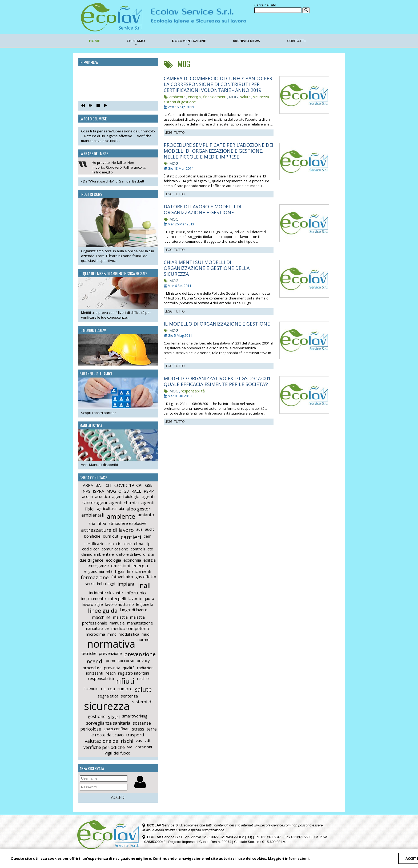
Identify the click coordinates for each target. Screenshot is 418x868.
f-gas (120, 571)
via (130, 747)
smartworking (135, 716)
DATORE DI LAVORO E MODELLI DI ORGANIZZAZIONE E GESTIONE (202, 209)
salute (143, 689)
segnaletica (108, 696)
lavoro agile (92, 604)
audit (150, 529)
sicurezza (107, 706)
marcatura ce (97, 628)
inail (144, 585)
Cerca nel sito (265, 5)
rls (103, 688)
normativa (111, 644)
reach (111, 673)
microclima (95, 634)
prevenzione (110, 653)
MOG (111, 491)
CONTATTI (296, 41)
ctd (150, 549)
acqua (87, 496)
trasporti (135, 735)
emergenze (98, 565)
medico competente (131, 628)
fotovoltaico (122, 577)
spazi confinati (116, 729)
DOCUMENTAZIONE (189, 42)
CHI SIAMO (136, 42)
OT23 (124, 491)
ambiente (121, 516)
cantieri (131, 537)
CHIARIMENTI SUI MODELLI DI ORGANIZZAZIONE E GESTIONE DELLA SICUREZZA (207, 268)
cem (148, 536)
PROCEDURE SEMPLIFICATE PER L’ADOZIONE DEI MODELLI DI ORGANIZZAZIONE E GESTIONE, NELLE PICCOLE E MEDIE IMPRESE (218, 151)
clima (139, 543)
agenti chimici (124, 503)
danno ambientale (98, 554)
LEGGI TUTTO (175, 133)
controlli (138, 549)
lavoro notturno (120, 604)
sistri (114, 717)
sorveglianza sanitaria (108, 723)
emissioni (121, 566)
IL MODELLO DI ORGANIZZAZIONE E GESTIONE (217, 324)
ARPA (88, 485)
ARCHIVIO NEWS (246, 41)
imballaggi (106, 583)
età (109, 571)
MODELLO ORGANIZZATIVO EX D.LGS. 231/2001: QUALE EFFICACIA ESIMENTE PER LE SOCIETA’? (218, 381)
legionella (145, 604)
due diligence (91, 560)
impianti (127, 584)
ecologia (113, 560)
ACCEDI (118, 797)
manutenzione (140, 623)
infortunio (136, 593)
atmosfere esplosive (128, 523)
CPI (139, 485)
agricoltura (107, 508)
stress (138, 729)
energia (140, 566)
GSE (149, 485)
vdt (148, 740)
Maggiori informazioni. (289, 858)
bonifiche (92, 536)
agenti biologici (126, 496)
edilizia (150, 560)
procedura (92, 668)
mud (146, 634)
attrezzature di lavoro (107, 530)
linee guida (103, 611)
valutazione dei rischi (109, 741)
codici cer (91, 549)
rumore (125, 689)
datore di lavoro (131, 554)
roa (111, 689)
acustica (103, 496)
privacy (143, 660)
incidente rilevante (106, 593)
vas (139, 740)
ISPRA (98, 491)
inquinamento (94, 598)
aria (92, 523)
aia (121, 508)
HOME (94, 41)
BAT (99, 485)
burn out (111, 536)
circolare (124, 543)
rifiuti (125, 681)
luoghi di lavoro (134, 610)
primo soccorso (120, 660)
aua (139, 529)
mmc (112, 634)
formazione (95, 577)
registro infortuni (134, 673)
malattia (120, 617)
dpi (151, 554)
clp (148, 543)
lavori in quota (141, 598)
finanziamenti (139, 571)
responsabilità (101, 678)
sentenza (129, 696)
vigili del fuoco (118, 753)
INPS (86, 491)
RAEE (136, 491)
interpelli (117, 599)
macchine (101, 617)
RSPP (149, 491)
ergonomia (94, 571)
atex (102, 524)
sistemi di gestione (180, 102)
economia (132, 560)
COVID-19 (124, 485)
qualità (129, 668)
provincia (112, 668)
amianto (146, 515)
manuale (117, 623)
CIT (109, 485)
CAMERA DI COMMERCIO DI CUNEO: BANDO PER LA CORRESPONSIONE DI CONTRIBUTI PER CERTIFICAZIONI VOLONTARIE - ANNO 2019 (218, 84)
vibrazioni (143, 747)
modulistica (129, 634)
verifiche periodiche (104, 747)
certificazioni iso (99, 543)
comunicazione (115, 549)
